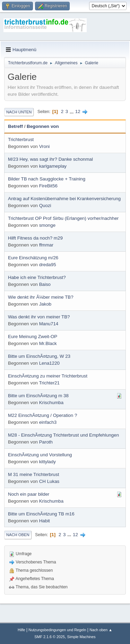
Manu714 (49, 324)
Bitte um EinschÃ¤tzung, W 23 (39, 356)
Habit (45, 521)
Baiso (45, 284)
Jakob (45, 304)
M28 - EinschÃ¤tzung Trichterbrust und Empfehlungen (63, 435)
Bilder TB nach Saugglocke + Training (47, 179)
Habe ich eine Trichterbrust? (37, 277)
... (72, 111)
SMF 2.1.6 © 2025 (50, 637)
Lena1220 (49, 363)
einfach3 (48, 422)
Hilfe (21, 630)
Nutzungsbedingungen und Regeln (57, 630)
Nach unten (19, 112)
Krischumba (51, 403)
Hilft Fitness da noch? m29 (35, 238)
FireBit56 (48, 186)
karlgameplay (53, 166)
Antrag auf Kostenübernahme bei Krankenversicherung (64, 199)
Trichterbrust (21, 139)
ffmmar (46, 245)
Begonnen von (43, 126)
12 (78, 111)
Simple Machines (81, 637)
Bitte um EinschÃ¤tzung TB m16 (41, 514)
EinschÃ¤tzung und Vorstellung (40, 455)
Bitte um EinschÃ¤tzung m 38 (38, 396)
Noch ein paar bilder (29, 494)
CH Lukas (49, 481)
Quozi (45, 206)
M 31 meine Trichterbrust (33, 474)
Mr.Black (48, 343)
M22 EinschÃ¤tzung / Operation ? (42, 415)
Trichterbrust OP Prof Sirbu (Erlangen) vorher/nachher (63, 218)
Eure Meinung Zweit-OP (33, 337)
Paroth (46, 442)
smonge (47, 225)
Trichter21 (49, 383)
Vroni (45, 146)
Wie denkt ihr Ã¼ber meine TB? (41, 297)
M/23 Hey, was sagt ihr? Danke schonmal (50, 159)
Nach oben (18, 535)
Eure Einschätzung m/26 (33, 258)
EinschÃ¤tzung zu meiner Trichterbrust (48, 376)
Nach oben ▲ (101, 630)
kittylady (47, 462)
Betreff (15, 126)
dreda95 (48, 265)
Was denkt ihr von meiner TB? (39, 317)
